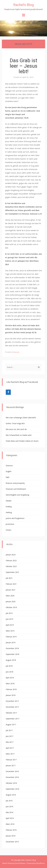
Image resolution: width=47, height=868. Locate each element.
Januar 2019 (11, 642)
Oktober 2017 (11, 713)
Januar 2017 (11, 765)
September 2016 (12, 789)
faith (8, 477)
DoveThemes (20, 863)
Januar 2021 (11, 590)
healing (9, 507)
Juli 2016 (9, 801)
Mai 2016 (10, 812)
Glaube (9, 501)
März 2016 (10, 824)
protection (10, 524)
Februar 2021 (11, 584)
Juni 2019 (9, 619)
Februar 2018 (11, 689)
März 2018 (10, 683)
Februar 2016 (11, 830)
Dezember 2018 (12, 648)
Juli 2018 (9, 666)
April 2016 (10, 818)
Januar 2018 (11, 695)
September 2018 (12, 654)
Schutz (8, 530)
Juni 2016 (9, 806)
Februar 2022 (11, 560)
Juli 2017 (9, 730)
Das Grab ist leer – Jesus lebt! (24, 66)
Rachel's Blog (24, 5)
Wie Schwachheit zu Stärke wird (19, 435)
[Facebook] (8, 392)
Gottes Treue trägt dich (15, 423)
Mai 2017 (10, 742)
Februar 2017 (11, 760)
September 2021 (12, 572)
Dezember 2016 (12, 771)
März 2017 (10, 754)
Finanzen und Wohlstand (16, 489)
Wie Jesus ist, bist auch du (16, 429)
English (9, 471)
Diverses (16, 352)
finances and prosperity (15, 483)
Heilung (9, 512)
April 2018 (10, 678)
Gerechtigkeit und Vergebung (17, 495)
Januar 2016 (11, 836)
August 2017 (11, 724)
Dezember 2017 (12, 701)
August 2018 (11, 660)
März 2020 (10, 596)
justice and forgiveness (15, 518)
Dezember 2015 (12, 842)
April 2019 (10, 625)
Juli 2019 (9, 613)
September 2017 (12, 719)
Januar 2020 (11, 601)
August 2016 (11, 795)
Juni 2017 (9, 736)
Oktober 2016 (11, 783)
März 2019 (10, 631)
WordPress (40, 863)
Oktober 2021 (11, 566)
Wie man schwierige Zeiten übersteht (21, 418)
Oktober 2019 (11, 607)
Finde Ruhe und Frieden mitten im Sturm (22, 441)
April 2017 (10, 748)
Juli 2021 (9, 578)
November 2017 (12, 707)
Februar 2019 (11, 637)
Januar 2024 (11, 555)
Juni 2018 (9, 672)
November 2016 (12, 777)
